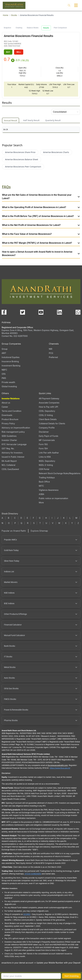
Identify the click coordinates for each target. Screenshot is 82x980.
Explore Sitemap (39, 531)
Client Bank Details (48, 419)
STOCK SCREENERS (33, 874)
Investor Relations (11, 398)
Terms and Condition (11, 411)
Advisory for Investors (12, 453)
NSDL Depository (47, 461)
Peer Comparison (60, 28)
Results (46, 28)
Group (5, 349)
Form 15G (43, 444)
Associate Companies (49, 403)
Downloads (7, 415)
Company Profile (47, 428)
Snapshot (7, 28)
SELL (19, 52)
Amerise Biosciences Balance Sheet (22, 159)
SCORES (27, 914)
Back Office (44, 482)
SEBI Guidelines (9, 436)
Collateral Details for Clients (52, 423)
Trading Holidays (47, 478)
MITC (41, 486)
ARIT (4, 353)
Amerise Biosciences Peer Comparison (23, 167)
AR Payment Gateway (49, 398)
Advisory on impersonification (16, 428)
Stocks (14, 15)
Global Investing (9, 386)
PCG (51, 353)
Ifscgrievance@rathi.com (58, 765)
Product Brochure (10, 419)
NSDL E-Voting (46, 465)
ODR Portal (44, 469)
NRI (50, 349)
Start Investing (71, 976)
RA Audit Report (9, 461)
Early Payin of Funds (48, 436)
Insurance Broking (10, 361)
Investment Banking (11, 366)
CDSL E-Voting (46, 415)
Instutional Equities (10, 357)
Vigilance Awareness (49, 490)
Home (6, 15)
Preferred (53, 357)
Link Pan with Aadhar (49, 453)
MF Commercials (47, 440)
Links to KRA (45, 457)
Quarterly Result (53, 120)
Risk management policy (13, 432)
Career (5, 407)
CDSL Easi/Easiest (10, 469)
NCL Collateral (8, 465)
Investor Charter (9, 440)
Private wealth (8, 382)
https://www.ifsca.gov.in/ (60, 768)
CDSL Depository (47, 411)
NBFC (4, 370)
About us (6, 403)
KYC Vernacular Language (14, 444)
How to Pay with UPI (48, 407)
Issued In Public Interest (13, 457)
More (41, 503)
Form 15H (43, 448)
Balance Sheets (33, 28)
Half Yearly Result (31, 120)
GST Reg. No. (8, 448)
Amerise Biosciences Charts (56, 152)
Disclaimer (44, 432)
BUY (8, 52)
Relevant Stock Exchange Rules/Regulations (60, 473)
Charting (19, 28)
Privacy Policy (8, 423)
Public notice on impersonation (53, 498)
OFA (4, 374)
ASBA (41, 494)
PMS (4, 378)
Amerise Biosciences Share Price (20, 152)
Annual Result (11, 120)
